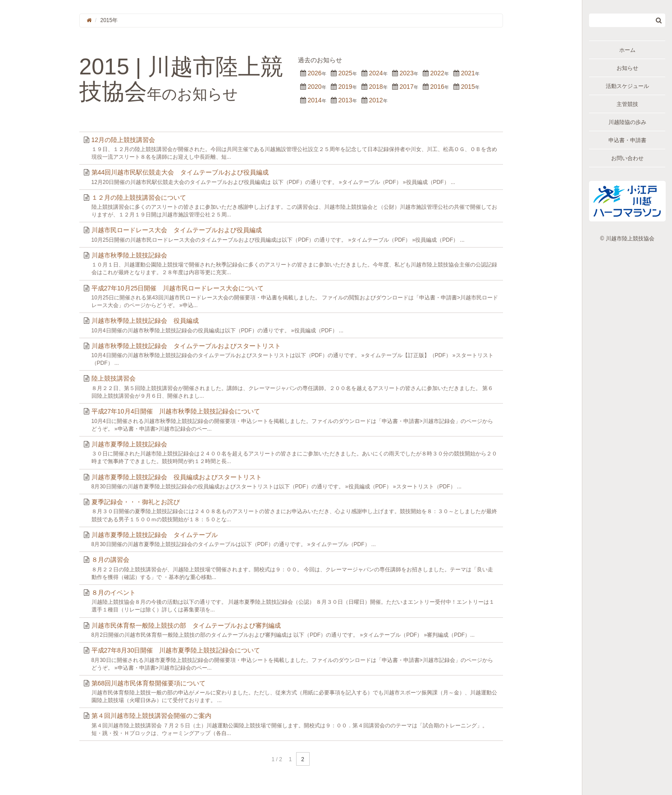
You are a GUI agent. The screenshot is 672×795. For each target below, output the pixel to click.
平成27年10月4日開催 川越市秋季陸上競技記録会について (176, 411)
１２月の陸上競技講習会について (139, 198)
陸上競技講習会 (114, 378)
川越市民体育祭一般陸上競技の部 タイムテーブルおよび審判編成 (186, 625)
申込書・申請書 (627, 140)
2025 (345, 73)
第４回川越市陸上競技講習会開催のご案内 (151, 716)
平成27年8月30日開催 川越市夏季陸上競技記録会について (176, 650)
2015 (468, 87)
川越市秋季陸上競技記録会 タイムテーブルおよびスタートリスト (186, 346)
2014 (314, 100)
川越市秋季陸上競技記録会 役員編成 (145, 321)
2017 (407, 87)
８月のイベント (114, 593)
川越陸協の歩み (627, 122)
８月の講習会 (110, 560)
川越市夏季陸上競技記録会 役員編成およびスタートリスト (177, 477)
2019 (345, 87)
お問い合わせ (627, 158)
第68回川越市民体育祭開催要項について (149, 683)
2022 (437, 73)
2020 (314, 87)
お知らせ (627, 68)
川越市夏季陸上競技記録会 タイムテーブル (155, 535)
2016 (437, 87)
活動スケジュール (627, 86)
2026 (314, 73)
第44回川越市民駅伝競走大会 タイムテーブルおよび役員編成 (180, 172)
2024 (376, 73)
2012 (376, 100)
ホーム (627, 50)
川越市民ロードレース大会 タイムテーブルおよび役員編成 (177, 230)
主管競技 (627, 104)
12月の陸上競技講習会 (123, 140)
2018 (376, 87)
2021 (468, 73)
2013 (345, 100)
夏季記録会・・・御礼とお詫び (136, 502)
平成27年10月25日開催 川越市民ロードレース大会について (178, 288)
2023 (407, 73)
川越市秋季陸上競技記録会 (129, 255)
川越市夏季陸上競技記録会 (129, 444)
